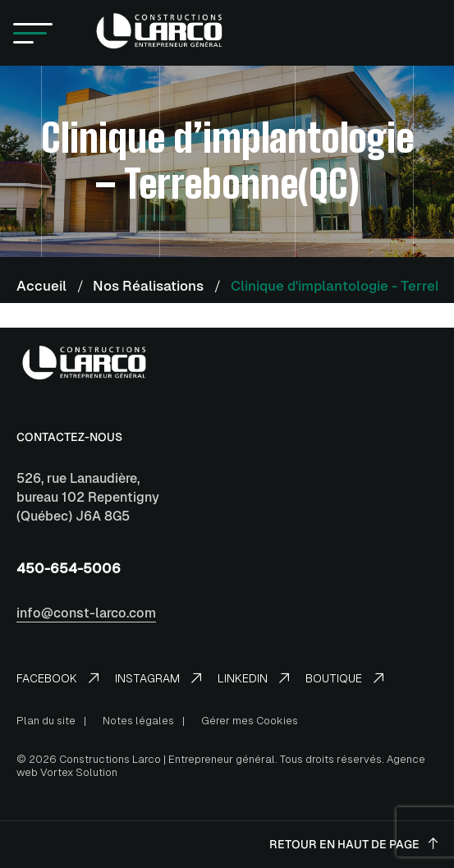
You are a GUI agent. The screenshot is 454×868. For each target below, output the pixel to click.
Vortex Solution (79, 772)
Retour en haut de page (353, 844)
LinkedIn (253, 678)
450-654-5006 (69, 568)
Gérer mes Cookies (250, 721)
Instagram (158, 678)
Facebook (57, 678)
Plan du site (46, 721)
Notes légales (138, 721)
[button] (33, 33)
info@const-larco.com (86, 613)
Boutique (344, 678)
